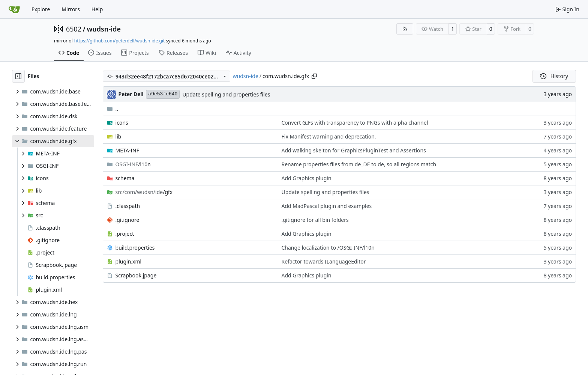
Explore (41, 9)
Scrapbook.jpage (136, 275)
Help (97, 9)
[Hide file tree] (18, 76)
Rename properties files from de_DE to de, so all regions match (359, 164)
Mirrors (71, 9)
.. (113, 109)
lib (118, 136)
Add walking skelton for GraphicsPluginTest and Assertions (354, 150)
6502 (74, 29)
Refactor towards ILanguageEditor (324, 261)
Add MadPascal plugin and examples (327, 206)
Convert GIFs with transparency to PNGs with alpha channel (355, 123)
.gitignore (127, 220)
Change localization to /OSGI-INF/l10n (328, 248)
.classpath (128, 206)
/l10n (133, 164)
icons (122, 123)
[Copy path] (314, 76)
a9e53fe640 (163, 94)
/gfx (144, 192)
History (554, 76)
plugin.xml (129, 261)
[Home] (14, 9)
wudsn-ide (104, 29)
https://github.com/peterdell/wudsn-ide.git (120, 41)
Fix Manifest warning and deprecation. (329, 136)
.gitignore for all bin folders (315, 220)
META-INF (127, 150)
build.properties (135, 248)
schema (125, 178)
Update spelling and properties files (226, 94)
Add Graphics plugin (307, 178)
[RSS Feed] (405, 29)
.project (125, 234)
